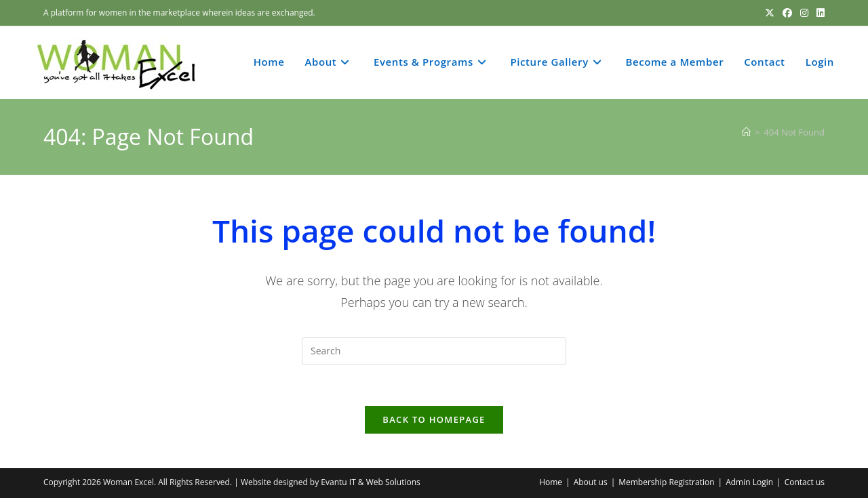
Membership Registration (666, 482)
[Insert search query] (434, 351)
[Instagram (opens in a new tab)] (804, 13)
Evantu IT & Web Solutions (370, 482)
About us (591, 482)
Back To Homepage (434, 419)
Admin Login (749, 482)
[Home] (746, 132)
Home (551, 482)
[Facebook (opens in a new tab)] (787, 13)
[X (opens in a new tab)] (770, 13)
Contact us (805, 482)
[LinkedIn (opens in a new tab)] (818, 13)
